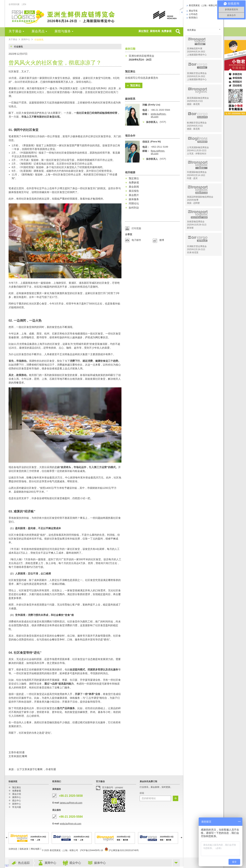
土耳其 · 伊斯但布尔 (197, 154)
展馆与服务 (63, 31)
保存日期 (130, 49)
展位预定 (143, 31)
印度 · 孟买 (192, 178)
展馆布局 (155, 31)
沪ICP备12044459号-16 (91, 850)
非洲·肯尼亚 (193, 252)
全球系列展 (15, 4)
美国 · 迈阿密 (193, 203)
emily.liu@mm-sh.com (71, 824)
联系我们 (193, 18)
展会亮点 (38, 31)
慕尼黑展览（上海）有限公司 (203, 5)
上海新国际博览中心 (197, 55)
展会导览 (193, 11)
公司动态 (193, 14)
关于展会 (15, 31)
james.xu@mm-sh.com (71, 803)
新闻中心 (26, 39)
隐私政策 (24, 849)
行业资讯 (39, 40)
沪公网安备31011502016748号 (122, 850)
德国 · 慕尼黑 (193, 104)
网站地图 (35, 849)
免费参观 (166, 31)
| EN (24, 4)
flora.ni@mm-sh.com (158, 152)
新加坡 (190, 228)
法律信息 (13, 849)
